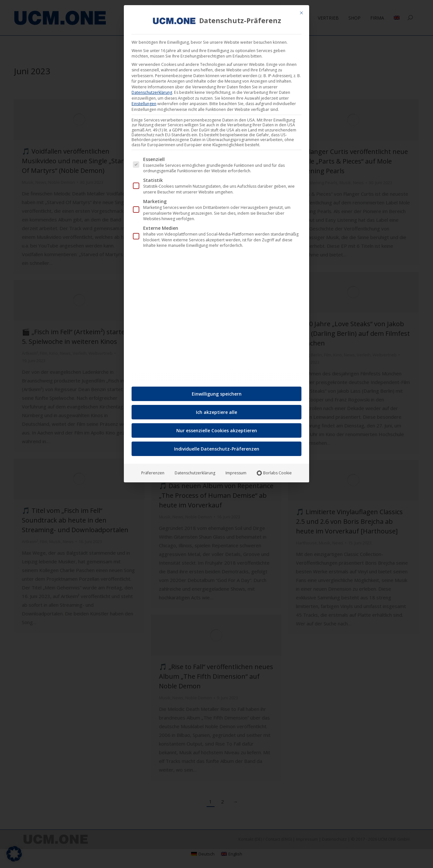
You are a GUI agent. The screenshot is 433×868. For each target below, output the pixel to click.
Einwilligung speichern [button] (217, 391)
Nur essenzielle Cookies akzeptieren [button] (217, 428)
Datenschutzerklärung (152, 90)
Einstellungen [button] (144, 101)
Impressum (236, 470)
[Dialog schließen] (301, 10)
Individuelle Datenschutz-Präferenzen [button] (217, 446)
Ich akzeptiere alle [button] (217, 410)
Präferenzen (153, 470)
